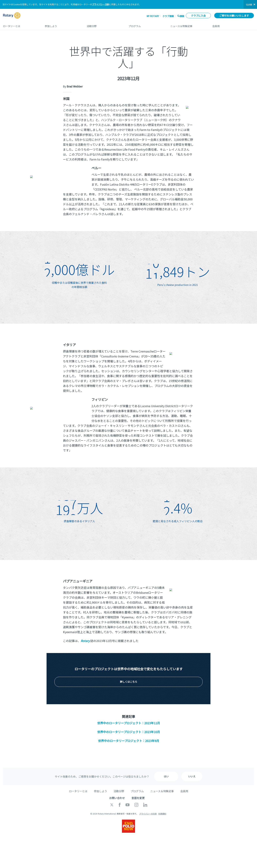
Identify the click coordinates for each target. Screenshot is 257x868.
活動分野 (104, 25)
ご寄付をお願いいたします (234, 16)
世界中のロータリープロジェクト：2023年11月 (129, 723)
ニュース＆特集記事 (188, 25)
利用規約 (162, 814)
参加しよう (62, 25)
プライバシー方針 (101, 4)
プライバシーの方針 (148, 814)
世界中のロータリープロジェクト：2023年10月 (129, 732)
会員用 (233, 25)
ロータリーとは (21, 25)
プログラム (146, 25)
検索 (182, 16)
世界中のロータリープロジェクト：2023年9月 (129, 741)
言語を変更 (138, 798)
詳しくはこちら (129, 682)
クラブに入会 (198, 16)
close (249, 5)
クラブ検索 (168, 16)
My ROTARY (153, 16)
